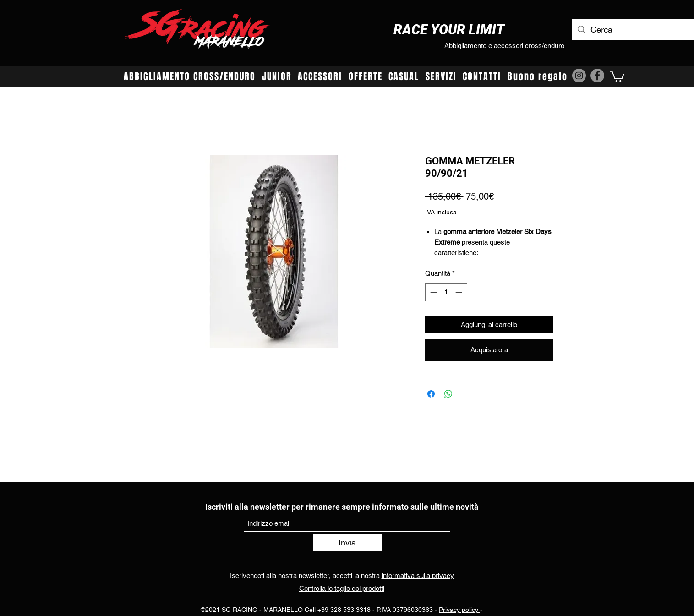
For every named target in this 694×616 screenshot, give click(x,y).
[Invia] (347, 542)
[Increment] (460, 292)
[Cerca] (641, 30)
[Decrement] (433, 292)
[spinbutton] (446, 292)
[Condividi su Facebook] (431, 394)
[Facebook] (597, 76)
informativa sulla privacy (418, 575)
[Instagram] (579, 76)
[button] (617, 76)
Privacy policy (459, 610)
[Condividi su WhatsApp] (448, 394)
